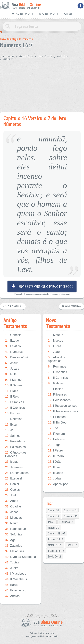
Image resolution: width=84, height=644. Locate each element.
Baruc (12, 585)
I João (55, 462)
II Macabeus (16, 579)
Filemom (56, 434)
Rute (11, 374)
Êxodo (12, 341)
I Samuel (14, 380)
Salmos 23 (54, 516)
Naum (12, 523)
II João (55, 467)
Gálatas (56, 383)
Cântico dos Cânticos (16, 454)
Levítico (13, 346)
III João (56, 473)
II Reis (12, 397)
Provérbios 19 (71, 516)
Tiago (54, 445)
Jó (9, 430)
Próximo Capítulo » (71, 306)
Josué (12, 363)
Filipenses (57, 395)
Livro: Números (45, 57)
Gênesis (13, 335)
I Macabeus (16, 574)
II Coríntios (58, 378)
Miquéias (14, 518)
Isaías (12, 462)
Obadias (13, 507)
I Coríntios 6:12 (56, 551)
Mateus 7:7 (54, 528)
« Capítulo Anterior (13, 306)
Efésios (56, 389)
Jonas (12, 512)
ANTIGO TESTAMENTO (22, 14)
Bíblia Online (8, 57)
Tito (53, 428)
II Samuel (14, 385)
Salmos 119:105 (57, 533)
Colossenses (59, 400)
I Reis (12, 391)
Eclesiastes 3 (70, 510)
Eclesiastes (15, 447)
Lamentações (17, 473)
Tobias (12, 563)
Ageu (11, 540)
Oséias (12, 490)
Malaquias (15, 551)
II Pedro (56, 456)
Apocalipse (58, 484)
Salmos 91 (54, 510)
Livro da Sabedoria (20, 557)
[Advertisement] (42, 85)
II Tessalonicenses (63, 411)
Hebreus (56, 439)
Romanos (57, 367)
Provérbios (15, 441)
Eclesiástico (16, 590)
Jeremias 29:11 (56, 539)
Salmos (13, 436)
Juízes (12, 369)
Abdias (12, 596)
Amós (12, 501)
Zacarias (14, 546)
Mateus (56, 335)
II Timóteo (57, 423)
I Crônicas (15, 402)
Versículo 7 (8, 59)
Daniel (12, 484)
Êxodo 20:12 (55, 556)
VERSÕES (68, 14)
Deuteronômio (17, 357)
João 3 (51, 522)
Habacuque (15, 529)
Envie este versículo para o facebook (42, 286)
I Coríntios (57, 372)
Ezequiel (14, 479)
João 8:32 (72, 545)
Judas (55, 479)
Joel (10, 495)
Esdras (12, 413)
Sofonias (14, 535)
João (54, 352)
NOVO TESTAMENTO (48, 14)
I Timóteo (57, 417)
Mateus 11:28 (55, 545)
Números (14, 352)
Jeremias (14, 467)
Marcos (56, 341)
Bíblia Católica (26, 57)
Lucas (55, 346)
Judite (12, 568)
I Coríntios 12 (66, 522)
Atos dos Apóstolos (56, 359)
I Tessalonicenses (63, 406)
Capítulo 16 (62, 57)
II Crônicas (15, 408)
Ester (11, 425)
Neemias (14, 419)
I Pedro (55, 451)
